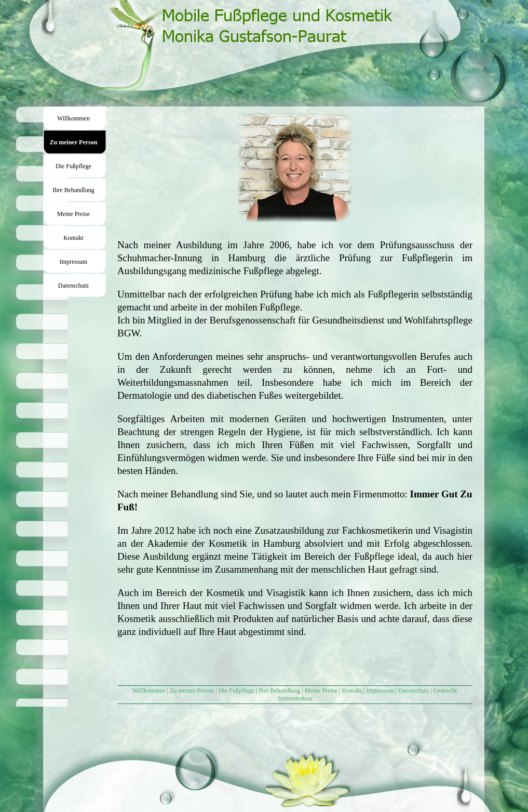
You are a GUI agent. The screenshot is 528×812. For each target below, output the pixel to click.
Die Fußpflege (236, 691)
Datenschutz (414, 691)
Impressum (380, 691)
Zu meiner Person (192, 691)
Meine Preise (321, 691)
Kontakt (352, 691)
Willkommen (149, 691)
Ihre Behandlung (279, 691)
